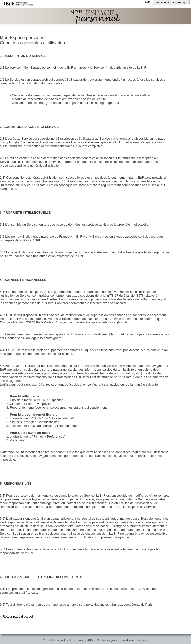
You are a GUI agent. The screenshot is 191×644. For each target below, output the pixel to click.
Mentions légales (107, 640)
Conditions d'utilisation (135, 640)
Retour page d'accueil (18, 616)
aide (148, 2)
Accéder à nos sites (169, 2)
